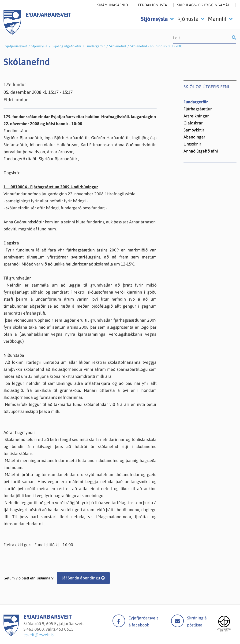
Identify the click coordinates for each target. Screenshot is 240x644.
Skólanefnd (118, 46)
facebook (119, 621)
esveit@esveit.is (38, 635)
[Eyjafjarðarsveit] (11, 635)
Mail (177, 621)
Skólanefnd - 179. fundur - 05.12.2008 (156, 46)
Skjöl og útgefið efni (66, 46)
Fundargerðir (95, 46)
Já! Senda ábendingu (81, 578)
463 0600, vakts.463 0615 (50, 629)
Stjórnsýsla (39, 46)
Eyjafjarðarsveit (15, 46)
